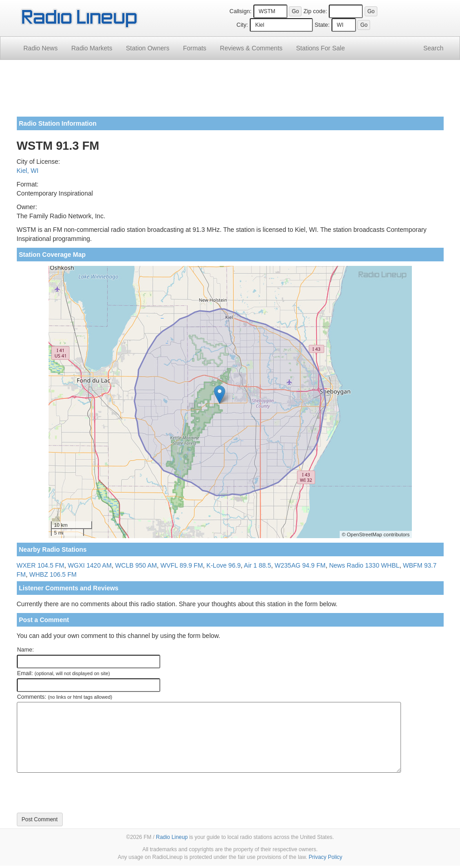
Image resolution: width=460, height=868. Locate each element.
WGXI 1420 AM (89, 565)
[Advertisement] (230, 92)
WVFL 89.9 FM (182, 565)
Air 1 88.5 (257, 565)
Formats (195, 48)
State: (322, 25)
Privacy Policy (326, 857)
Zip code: (315, 11)
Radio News (41, 48)
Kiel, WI (28, 171)
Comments (251, 48)
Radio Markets (92, 48)
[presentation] (86, 793)
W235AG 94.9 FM (300, 565)
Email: (64, 673)
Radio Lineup (172, 837)
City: (242, 25)
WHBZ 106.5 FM (53, 574)
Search (433, 48)
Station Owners (148, 48)
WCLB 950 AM (136, 565)
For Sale (320, 48)
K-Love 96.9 (224, 565)
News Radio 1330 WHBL (364, 565)
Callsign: (240, 11)
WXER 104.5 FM (41, 565)
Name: (26, 650)
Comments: (65, 697)
